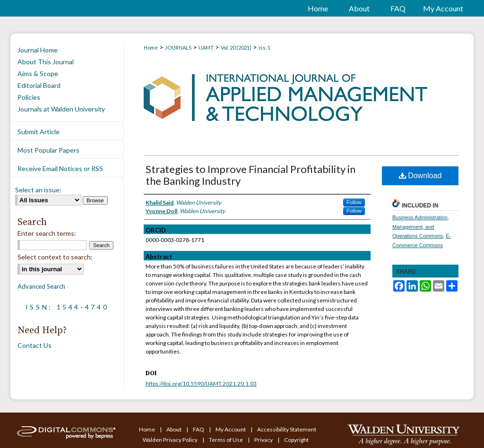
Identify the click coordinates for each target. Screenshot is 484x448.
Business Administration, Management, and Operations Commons (421, 227)
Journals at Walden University (61, 109)
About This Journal (46, 62)
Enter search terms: (47, 233)
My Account (231, 429)
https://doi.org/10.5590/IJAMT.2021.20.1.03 (201, 383)
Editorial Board (39, 85)
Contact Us (35, 345)
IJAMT (206, 47)
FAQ (199, 429)
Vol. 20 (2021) (236, 47)
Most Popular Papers (48, 150)
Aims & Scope (38, 73)
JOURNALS (178, 47)
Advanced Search (41, 286)
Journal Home (38, 50)
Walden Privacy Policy (171, 440)
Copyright (296, 440)
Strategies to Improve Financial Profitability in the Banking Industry (251, 175)
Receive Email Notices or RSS (60, 168)
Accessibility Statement (287, 429)
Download (420, 176)
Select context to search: (55, 257)
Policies (29, 97)
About (174, 429)
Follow (354, 202)
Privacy (264, 440)
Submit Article (39, 132)
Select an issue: (38, 190)
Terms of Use (226, 440)
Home (151, 47)
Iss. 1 (264, 47)
